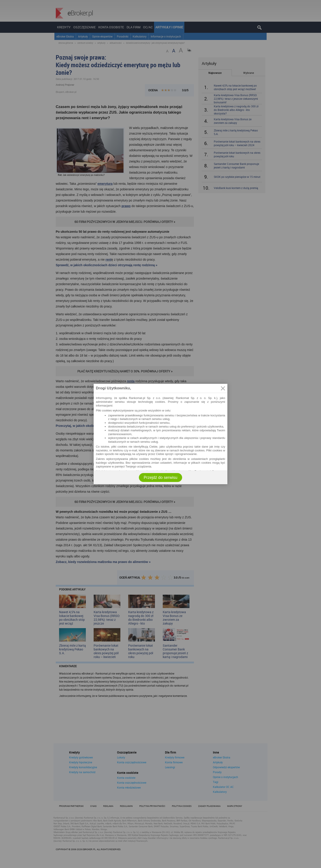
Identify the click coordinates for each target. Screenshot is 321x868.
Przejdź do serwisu (160, 478)
